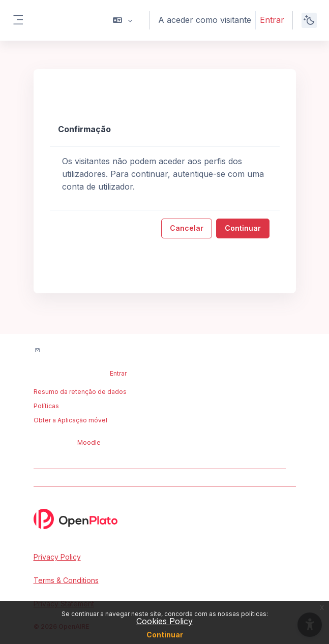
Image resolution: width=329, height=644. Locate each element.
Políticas (46, 406)
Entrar (272, 20)
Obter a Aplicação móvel (70, 420)
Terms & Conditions (66, 580)
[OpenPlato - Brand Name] (165, 519)
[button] (123, 20)
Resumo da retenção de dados (80, 392)
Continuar (165, 635)
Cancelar (187, 228)
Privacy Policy (57, 557)
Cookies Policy (164, 621)
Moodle (89, 442)
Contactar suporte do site (87, 351)
